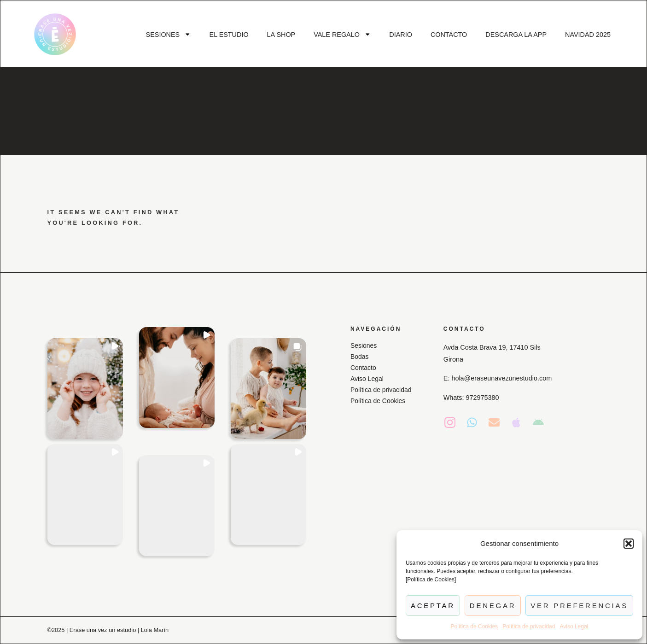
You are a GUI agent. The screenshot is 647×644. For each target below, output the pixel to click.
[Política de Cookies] (431, 580)
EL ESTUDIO (229, 35)
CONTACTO (449, 35)
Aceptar (433, 606)
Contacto (364, 368)
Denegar (493, 606)
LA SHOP (281, 35)
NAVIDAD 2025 (588, 35)
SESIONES (169, 34)
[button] (629, 544)
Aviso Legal (574, 626)
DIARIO (401, 35)
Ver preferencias (579, 606)
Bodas (360, 357)
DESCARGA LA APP (516, 35)
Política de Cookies (475, 626)
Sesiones (364, 345)
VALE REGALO (342, 34)
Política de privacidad (529, 626)
